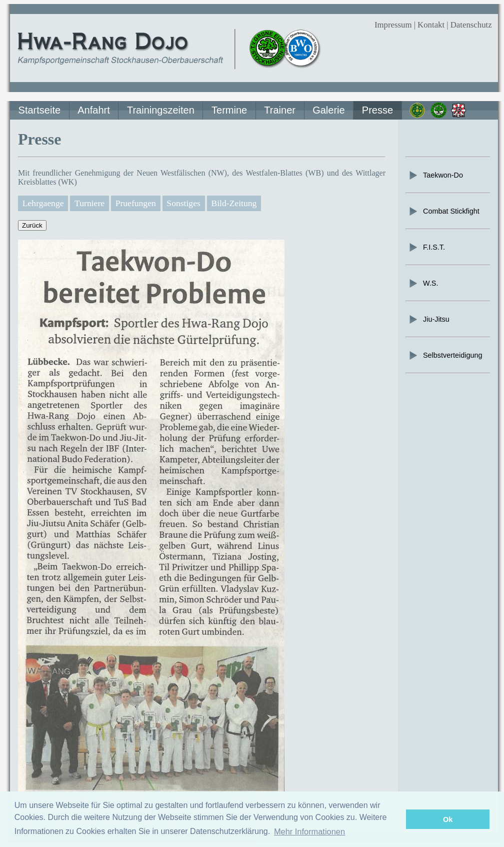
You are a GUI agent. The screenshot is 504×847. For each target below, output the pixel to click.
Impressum (393, 25)
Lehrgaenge (43, 203)
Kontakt (431, 25)
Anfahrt (93, 110)
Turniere (89, 203)
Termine (229, 110)
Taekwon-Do (435, 175)
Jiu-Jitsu (429, 319)
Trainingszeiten (161, 110)
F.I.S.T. (426, 247)
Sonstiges (183, 203)
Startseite (39, 110)
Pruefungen (136, 203)
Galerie (328, 110)
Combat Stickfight (444, 211)
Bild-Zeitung (234, 203)
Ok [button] (448, 819)
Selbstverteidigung (445, 355)
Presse (377, 110)
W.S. (423, 283)
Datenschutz (471, 25)
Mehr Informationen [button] (309, 831)
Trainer (280, 110)
